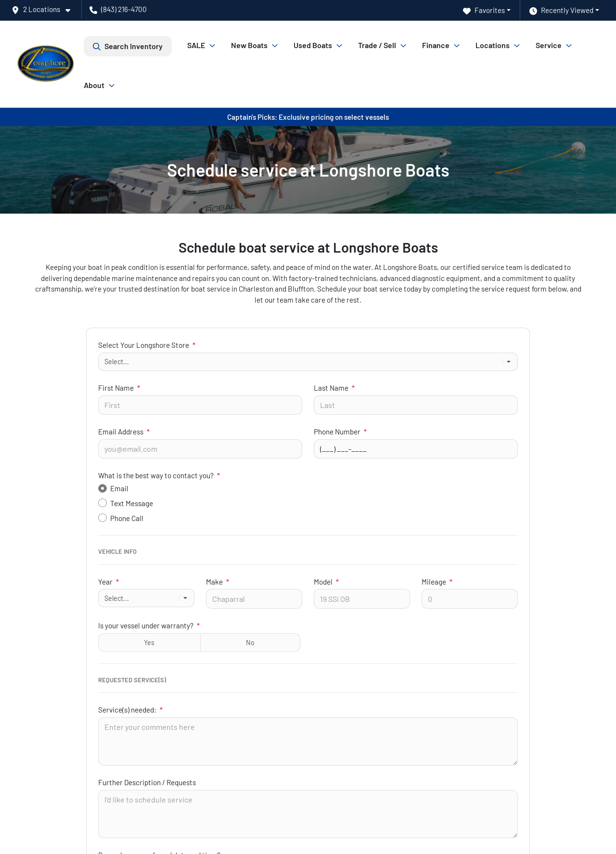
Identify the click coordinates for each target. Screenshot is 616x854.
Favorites (484, 10)
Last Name (334, 388)
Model (326, 582)
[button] (45, 9)
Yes (149, 643)
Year (109, 582)
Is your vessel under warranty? (149, 625)
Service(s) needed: (130, 710)
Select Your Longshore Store (147, 345)
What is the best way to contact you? (159, 475)
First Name (119, 388)
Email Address (124, 432)
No (250, 643)
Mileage (437, 582)
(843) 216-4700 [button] (118, 9)
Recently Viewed (561, 10)
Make (218, 582)
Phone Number (340, 432)
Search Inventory (128, 46)
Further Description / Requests (147, 782)
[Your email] (200, 449)
